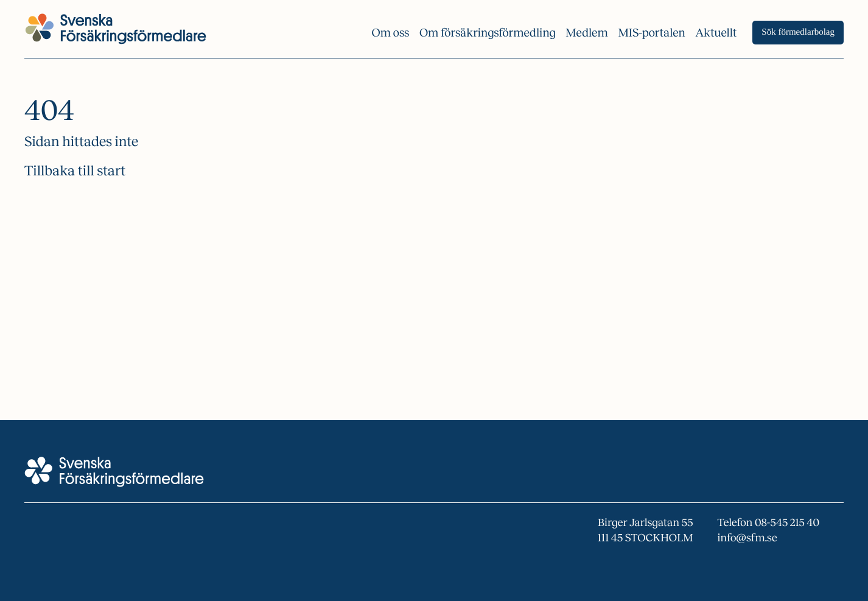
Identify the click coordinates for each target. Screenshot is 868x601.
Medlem (587, 33)
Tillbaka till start (75, 171)
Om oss (390, 33)
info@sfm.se (747, 538)
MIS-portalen (652, 33)
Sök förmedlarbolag (798, 32)
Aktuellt (716, 33)
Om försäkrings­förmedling (488, 33)
